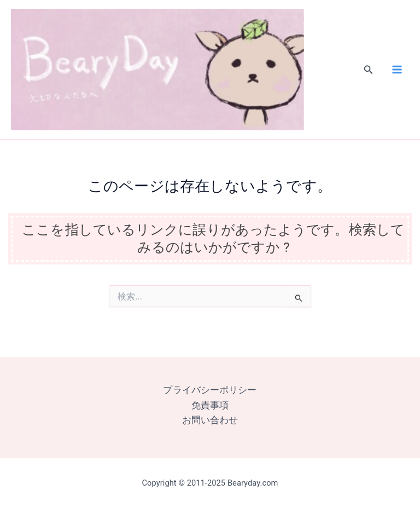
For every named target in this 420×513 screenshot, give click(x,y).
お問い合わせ (210, 420)
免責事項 (210, 405)
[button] (369, 77)
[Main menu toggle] (397, 77)
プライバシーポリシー (210, 391)
